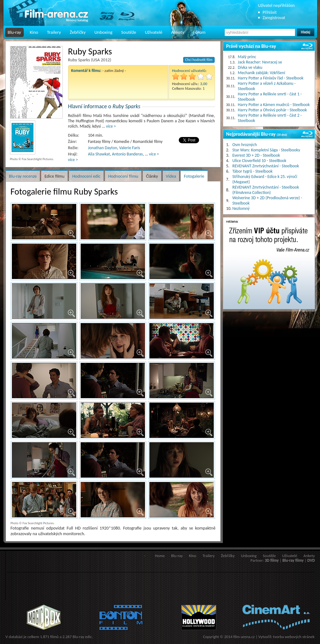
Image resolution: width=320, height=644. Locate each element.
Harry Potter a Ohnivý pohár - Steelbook (272, 110)
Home (160, 556)
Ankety (178, 32)
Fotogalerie (194, 176)
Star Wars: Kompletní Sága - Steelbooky (266, 150)
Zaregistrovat (274, 18)
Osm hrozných (245, 145)
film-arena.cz (244, 637)
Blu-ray (15, 32)
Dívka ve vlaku (250, 67)
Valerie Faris (130, 148)
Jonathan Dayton (103, 148)
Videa (171, 176)
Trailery (54, 32)
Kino (34, 32)
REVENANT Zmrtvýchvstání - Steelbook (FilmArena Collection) (266, 190)
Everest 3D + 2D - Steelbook (256, 155)
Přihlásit (270, 12)
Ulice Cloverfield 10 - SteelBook (260, 161)
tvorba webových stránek (294, 637)
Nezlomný (241, 208)
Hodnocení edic (86, 176)
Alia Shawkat (99, 154)
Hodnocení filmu (123, 176)
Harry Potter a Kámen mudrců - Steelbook (274, 105)
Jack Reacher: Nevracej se (260, 62)
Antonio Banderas (127, 154)
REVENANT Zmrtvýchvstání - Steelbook (266, 166)
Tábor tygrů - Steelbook (253, 171)
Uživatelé (154, 32)
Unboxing (103, 32)
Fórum (199, 32)
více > (111, 126)
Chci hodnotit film (199, 60)
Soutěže (129, 32)
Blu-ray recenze (23, 176)
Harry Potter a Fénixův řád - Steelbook (271, 78)
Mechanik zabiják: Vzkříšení (261, 73)
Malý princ (247, 57)
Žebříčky (78, 32)
